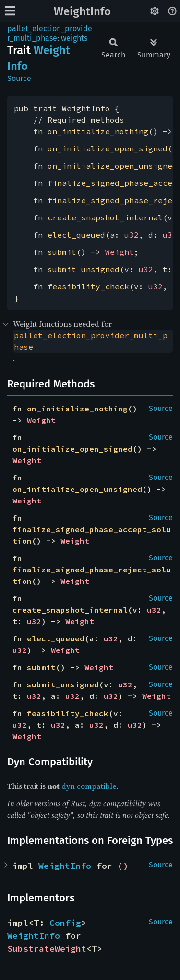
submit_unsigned (84, 269)
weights (74, 38)
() (123, 866)
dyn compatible (89, 786)
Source (19, 78)
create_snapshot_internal (105, 217)
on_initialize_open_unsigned (112, 166)
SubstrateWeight (47, 949)
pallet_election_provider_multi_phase (50, 33)
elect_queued (76, 235)
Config (65, 923)
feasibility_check (88, 286)
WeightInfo (82, 11)
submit (62, 252)
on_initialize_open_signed (108, 148)
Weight (120, 252)
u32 (132, 235)
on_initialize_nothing (98, 131)
